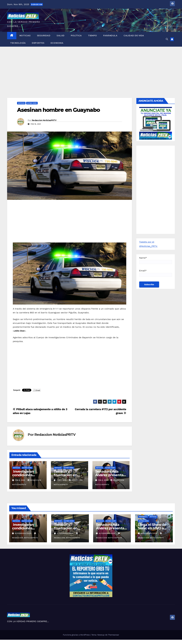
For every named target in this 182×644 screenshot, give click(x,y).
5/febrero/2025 (65, 533)
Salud (61, 36)
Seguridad (44, 36)
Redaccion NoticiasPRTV (44, 120)
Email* (156, 273)
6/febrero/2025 (24, 533)
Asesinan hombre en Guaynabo (58, 110)
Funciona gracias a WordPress (77, 635)
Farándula (110, 36)
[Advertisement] (91, 68)
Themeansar (114, 635)
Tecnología (18, 43)
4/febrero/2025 (107, 533)
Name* (156, 260)
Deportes (38, 43)
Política (76, 36)
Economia (57, 43)
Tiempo (92, 36)
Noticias (25, 36)
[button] (167, 39)
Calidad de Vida (134, 36)
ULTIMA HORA (32, 103)
